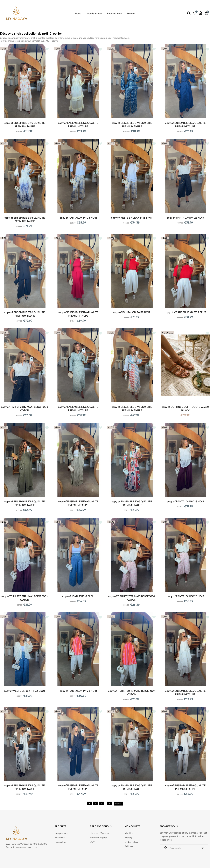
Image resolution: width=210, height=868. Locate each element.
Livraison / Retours (99, 833)
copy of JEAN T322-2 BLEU (78, 596)
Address (129, 846)
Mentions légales (98, 837)
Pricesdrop (60, 842)
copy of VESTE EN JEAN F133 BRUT (132, 218)
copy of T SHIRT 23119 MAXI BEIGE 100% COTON (25, 409)
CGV (92, 842)
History (128, 837)
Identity (129, 833)
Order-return (132, 842)
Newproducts (62, 833)
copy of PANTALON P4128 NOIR (78, 218)
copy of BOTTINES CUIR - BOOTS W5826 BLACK (185, 409)
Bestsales (60, 837)
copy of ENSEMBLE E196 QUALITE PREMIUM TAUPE (25, 125)
